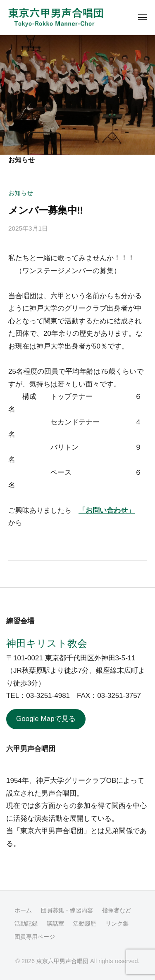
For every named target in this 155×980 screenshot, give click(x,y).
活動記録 (26, 923)
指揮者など (117, 910)
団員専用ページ (35, 937)
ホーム (23, 910)
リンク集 (117, 923)
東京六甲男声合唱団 (62, 961)
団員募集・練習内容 (67, 910)
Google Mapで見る (46, 719)
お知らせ (21, 193)
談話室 (55, 923)
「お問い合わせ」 (107, 510)
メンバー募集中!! (46, 210)
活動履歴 (85, 923)
